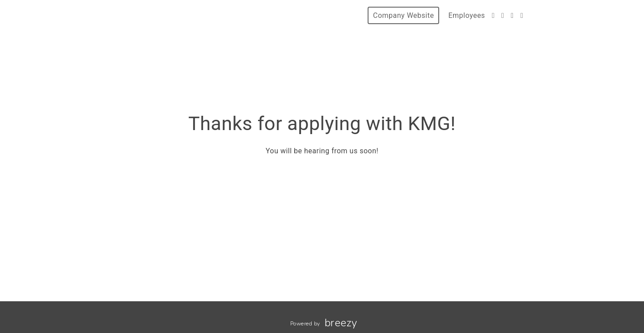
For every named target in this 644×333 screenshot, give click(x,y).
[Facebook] (503, 15)
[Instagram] (512, 15)
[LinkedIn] (522, 15)
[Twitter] (493, 15)
